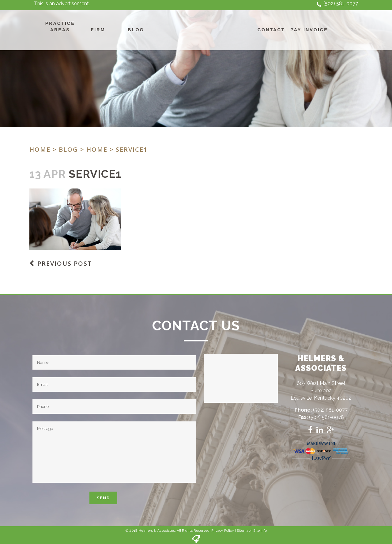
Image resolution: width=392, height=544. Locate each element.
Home (40, 149)
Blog (68, 149)
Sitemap (244, 531)
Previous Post (65, 263)
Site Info (260, 531)
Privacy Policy (223, 531)
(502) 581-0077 (341, 4)
